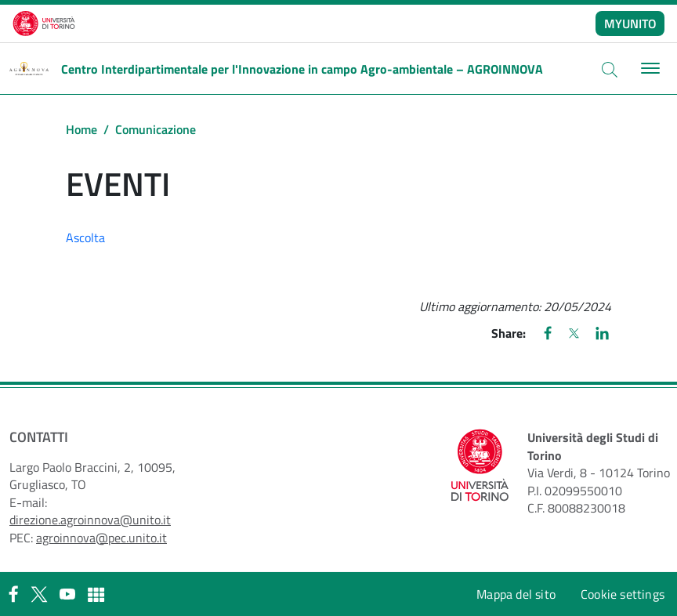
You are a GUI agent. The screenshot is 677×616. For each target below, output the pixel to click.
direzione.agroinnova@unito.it (90, 520)
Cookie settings (623, 594)
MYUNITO (630, 24)
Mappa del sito (516, 594)
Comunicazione (156, 129)
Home (81, 129)
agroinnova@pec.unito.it (101, 538)
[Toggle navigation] (648, 69)
